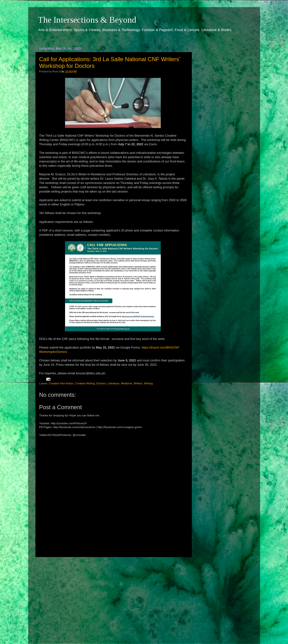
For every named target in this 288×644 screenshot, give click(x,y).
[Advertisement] (113, 596)
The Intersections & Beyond (87, 20)
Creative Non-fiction (61, 383)
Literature (114, 383)
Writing (148, 383)
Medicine (127, 383)
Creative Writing (85, 383)
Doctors (101, 383)
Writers (138, 383)
